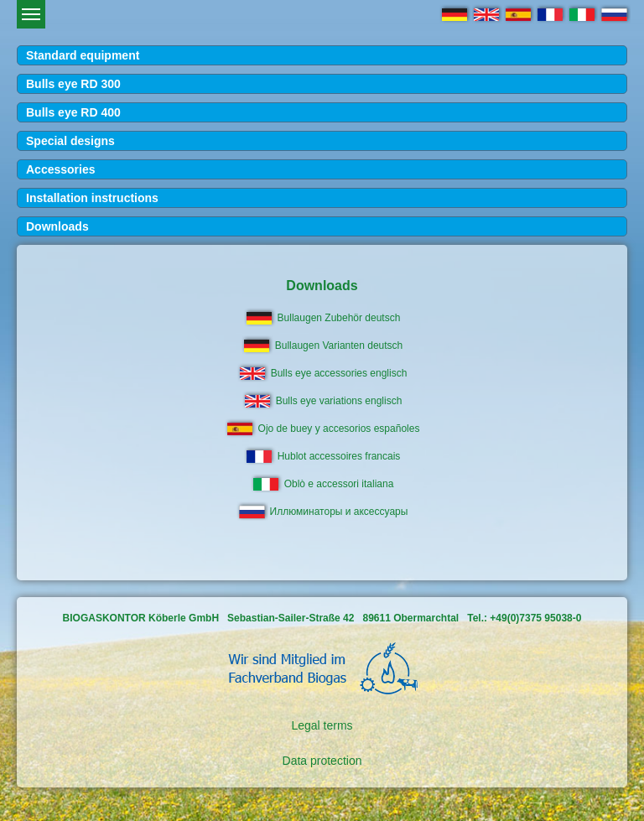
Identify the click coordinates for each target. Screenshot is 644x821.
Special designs (70, 141)
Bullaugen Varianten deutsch (339, 346)
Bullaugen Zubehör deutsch (339, 318)
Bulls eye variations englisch (339, 401)
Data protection (322, 761)
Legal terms (322, 725)
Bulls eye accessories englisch (339, 373)
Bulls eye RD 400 (73, 112)
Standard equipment (83, 55)
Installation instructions (92, 198)
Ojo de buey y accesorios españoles (339, 429)
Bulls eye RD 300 (73, 84)
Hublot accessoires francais (339, 456)
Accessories (61, 169)
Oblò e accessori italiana (339, 484)
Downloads (57, 226)
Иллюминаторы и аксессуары (339, 512)
